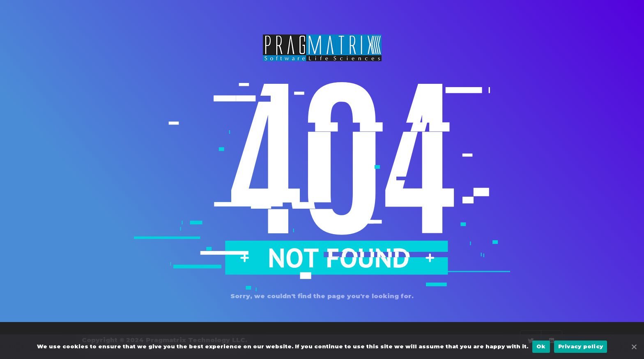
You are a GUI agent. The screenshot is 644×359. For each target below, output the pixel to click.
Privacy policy (581, 346)
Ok (541, 346)
